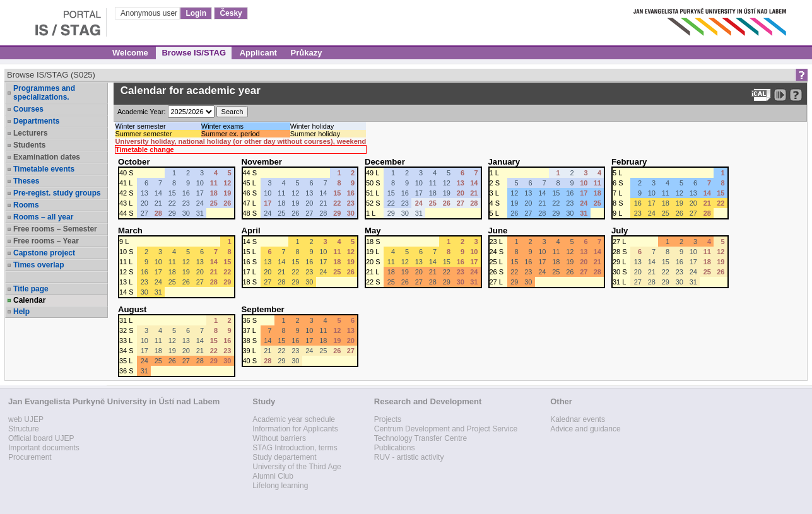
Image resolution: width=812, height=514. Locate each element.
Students (29, 145)
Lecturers (31, 133)
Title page (31, 289)
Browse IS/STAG (194, 53)
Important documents (44, 448)
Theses (26, 181)
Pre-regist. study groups (57, 193)
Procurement (30, 457)
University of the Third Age (297, 467)
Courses (28, 109)
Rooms (26, 205)
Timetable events (44, 169)
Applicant (258, 53)
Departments (36, 121)
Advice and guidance (585, 429)
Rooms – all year (43, 217)
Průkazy (307, 53)
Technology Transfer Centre (421, 438)
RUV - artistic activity (409, 457)
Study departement (284, 457)
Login (196, 13)
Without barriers (279, 438)
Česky (231, 13)
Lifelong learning (280, 486)
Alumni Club (273, 476)
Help (21, 312)
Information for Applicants (295, 429)
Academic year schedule (294, 419)
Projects (388, 419)
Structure (24, 429)
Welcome (130, 53)
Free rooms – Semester (55, 229)
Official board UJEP (41, 438)
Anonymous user (150, 13)
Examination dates (47, 157)
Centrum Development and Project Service (446, 429)
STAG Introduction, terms (295, 448)
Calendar (29, 300)
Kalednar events (578, 419)
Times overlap (38, 265)
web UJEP (26, 419)
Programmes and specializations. (44, 93)
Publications (395, 448)
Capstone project (44, 253)
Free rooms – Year (46, 241)
